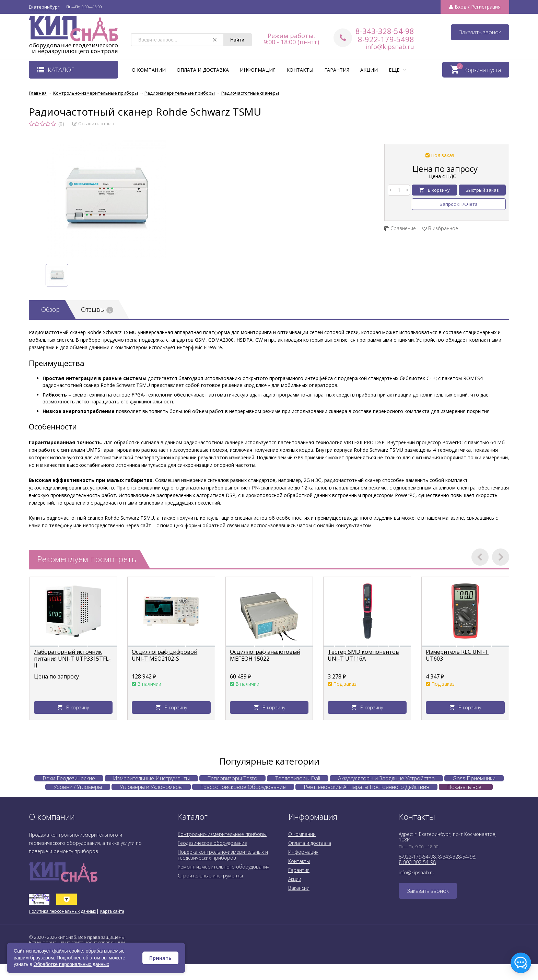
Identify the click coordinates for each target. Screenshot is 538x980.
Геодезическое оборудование (212, 843)
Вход (460, 7)
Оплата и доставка (203, 70)
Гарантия (337, 70)
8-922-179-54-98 (417, 857)
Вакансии (299, 888)
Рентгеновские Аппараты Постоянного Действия (366, 787)
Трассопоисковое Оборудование (243, 787)
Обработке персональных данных (72, 964)
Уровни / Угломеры (78, 787)
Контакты (300, 70)
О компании (149, 70)
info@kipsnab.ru (390, 47)
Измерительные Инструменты (151, 778)
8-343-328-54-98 (385, 31)
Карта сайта (112, 911)
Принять (160, 958)
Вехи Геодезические (69, 778)
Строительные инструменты (210, 876)
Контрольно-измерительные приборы (222, 834)
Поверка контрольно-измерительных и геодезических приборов (223, 855)
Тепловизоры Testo (232, 778)
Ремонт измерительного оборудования (224, 867)
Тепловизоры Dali (298, 778)
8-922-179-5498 (386, 39)
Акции (369, 70)
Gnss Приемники (474, 778)
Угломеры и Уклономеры (151, 787)
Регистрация (486, 7)
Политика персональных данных (62, 911)
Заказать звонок (480, 32)
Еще (397, 70)
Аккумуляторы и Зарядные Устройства (386, 778)
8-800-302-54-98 (417, 862)
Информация (258, 70)
